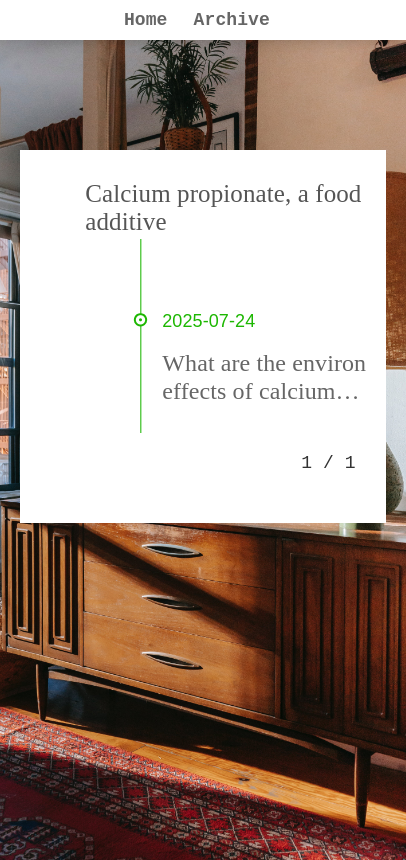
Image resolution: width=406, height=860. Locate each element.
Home (146, 20)
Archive (232, 20)
